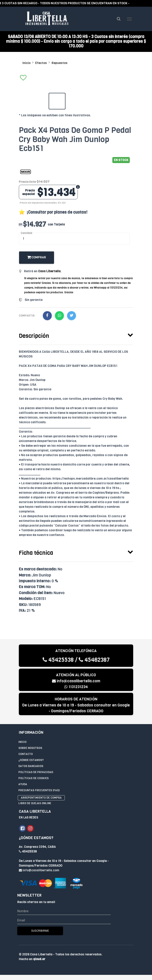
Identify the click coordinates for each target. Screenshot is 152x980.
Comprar (37, 258)
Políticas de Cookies (34, 778)
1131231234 (76, 687)
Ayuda (23, 784)
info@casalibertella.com (76, 681)
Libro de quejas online (35, 804)
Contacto (26, 754)
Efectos (41, 63)
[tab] (76, 335)
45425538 (58, 660)
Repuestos (60, 63)
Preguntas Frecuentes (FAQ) (39, 790)
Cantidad (26, 233)
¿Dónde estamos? (31, 760)
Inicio (26, 63)
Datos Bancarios (31, 766)
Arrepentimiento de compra (41, 798)
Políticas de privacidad (36, 772)
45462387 (94, 660)
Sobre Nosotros (30, 748)
